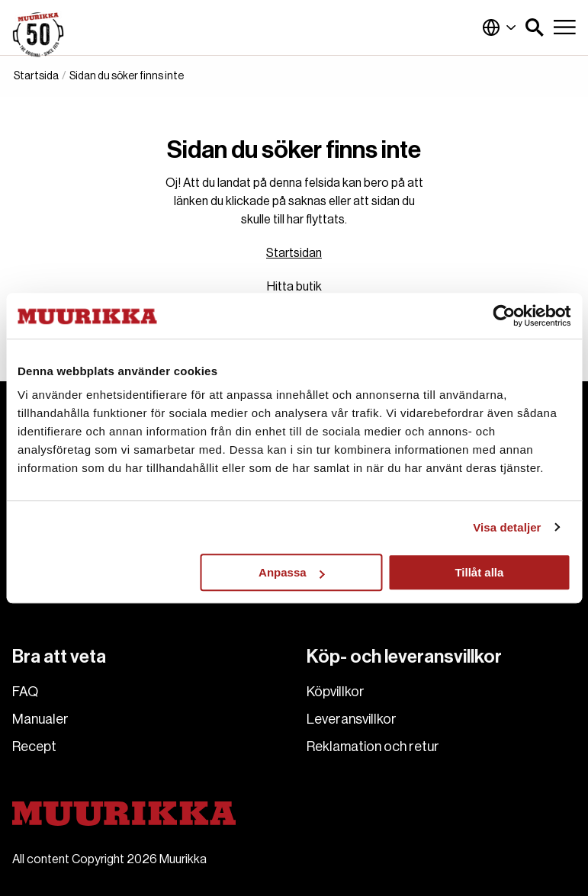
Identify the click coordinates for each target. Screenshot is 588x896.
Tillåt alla (479, 572)
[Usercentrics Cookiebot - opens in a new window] (504, 316)
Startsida (36, 76)
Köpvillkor (336, 692)
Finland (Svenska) (500, 27)
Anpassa (292, 572)
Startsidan (294, 253)
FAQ (25, 692)
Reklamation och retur (373, 747)
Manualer (40, 719)
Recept (34, 747)
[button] (535, 27)
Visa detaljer (507, 527)
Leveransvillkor (352, 719)
